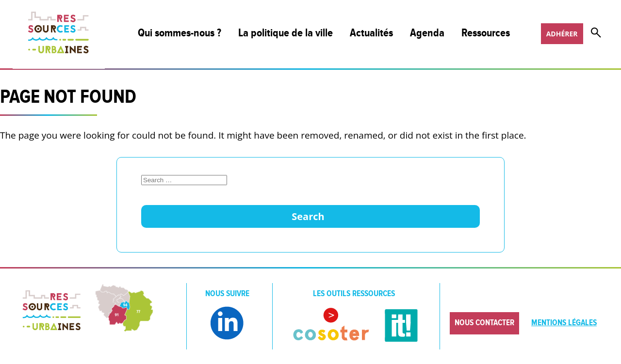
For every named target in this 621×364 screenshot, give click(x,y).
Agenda (427, 33)
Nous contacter (484, 323)
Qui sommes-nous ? (180, 33)
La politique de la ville (286, 33)
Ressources (486, 33)
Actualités (371, 33)
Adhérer (562, 34)
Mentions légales (564, 323)
